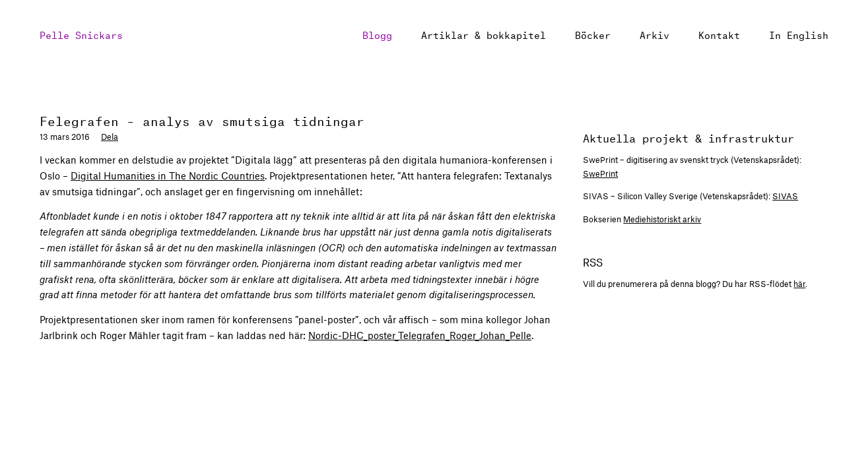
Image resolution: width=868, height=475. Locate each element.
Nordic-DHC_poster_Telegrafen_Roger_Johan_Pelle (420, 335)
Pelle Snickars (81, 34)
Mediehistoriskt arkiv (662, 219)
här (799, 284)
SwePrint (600, 174)
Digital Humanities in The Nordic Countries (168, 175)
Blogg (377, 34)
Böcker (593, 34)
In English (799, 34)
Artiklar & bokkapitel (484, 34)
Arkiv (654, 34)
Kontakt (719, 34)
